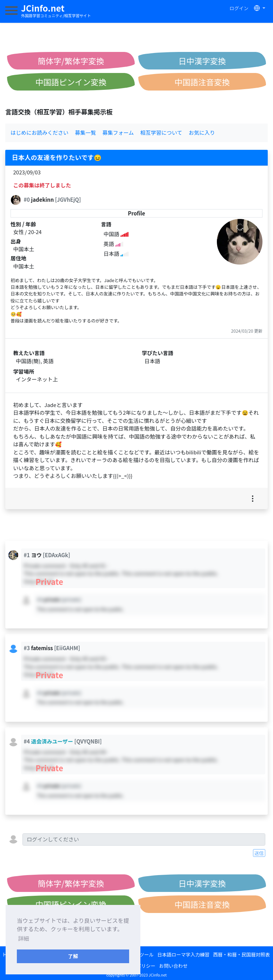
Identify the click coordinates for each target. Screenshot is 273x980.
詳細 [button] (24, 938)
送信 (259, 853)
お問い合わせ (173, 966)
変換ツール (142, 954)
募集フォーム (118, 132)
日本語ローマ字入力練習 (183, 954)
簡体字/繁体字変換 (71, 61)
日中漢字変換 (202, 61)
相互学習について (161, 132)
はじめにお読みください (39, 132)
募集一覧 (85, 132)
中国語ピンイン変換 (71, 82)
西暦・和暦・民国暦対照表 (241, 954)
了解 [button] (73, 956)
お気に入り (202, 132)
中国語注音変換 (202, 82)
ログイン (239, 8)
